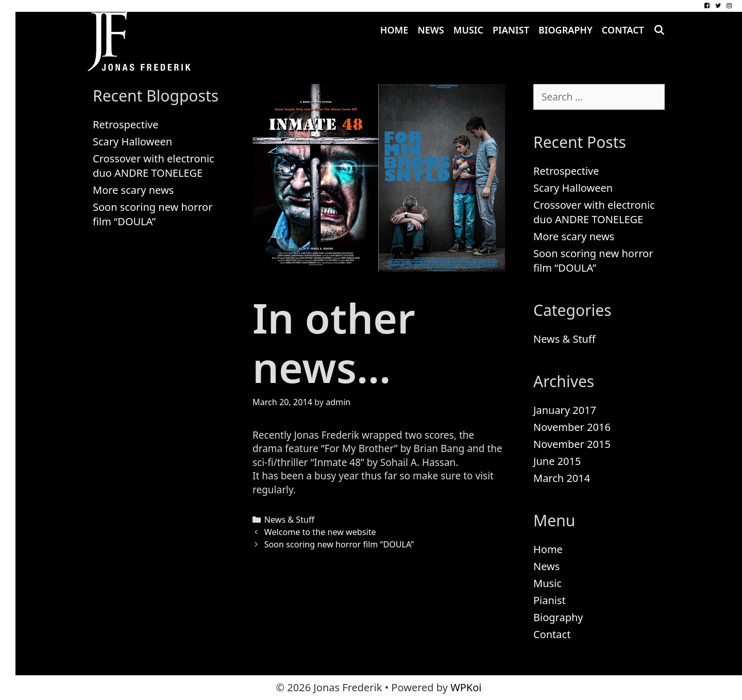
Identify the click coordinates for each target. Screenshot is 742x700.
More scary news (133, 190)
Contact (623, 30)
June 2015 (557, 461)
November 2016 (572, 427)
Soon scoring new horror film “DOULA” (339, 544)
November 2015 (572, 444)
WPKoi (466, 687)
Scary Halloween (132, 141)
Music (468, 30)
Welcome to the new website (320, 532)
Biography (566, 30)
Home (394, 30)
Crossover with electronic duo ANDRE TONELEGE (154, 166)
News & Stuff (289, 520)
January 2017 (565, 410)
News (431, 30)
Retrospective (125, 124)
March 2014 (562, 478)
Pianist (511, 30)
